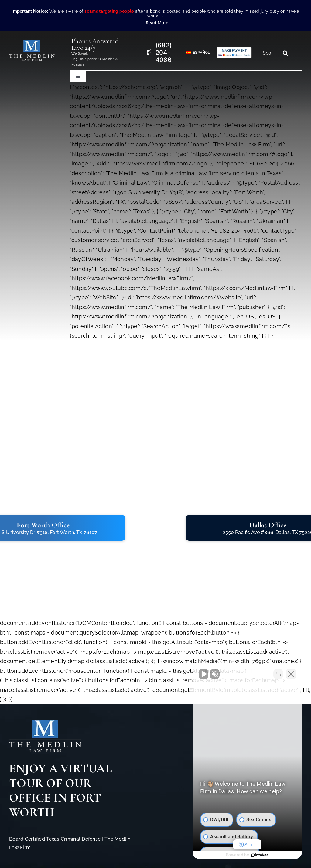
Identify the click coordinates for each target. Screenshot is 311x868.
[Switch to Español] (195, 53)
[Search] (285, 53)
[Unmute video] (203, 674)
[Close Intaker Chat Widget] (291, 674)
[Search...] (269, 53)
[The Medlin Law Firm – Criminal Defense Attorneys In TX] (32, 43)
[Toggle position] (278, 674)
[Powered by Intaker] (260, 855)
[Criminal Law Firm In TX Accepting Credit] (234, 49)
